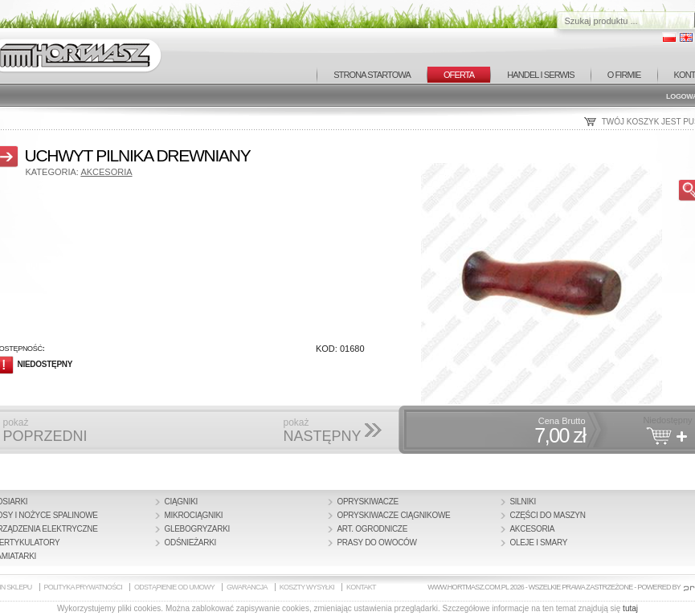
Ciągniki (182, 502)
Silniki (523, 502)
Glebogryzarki (198, 529)
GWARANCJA (247, 587)
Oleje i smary (539, 543)
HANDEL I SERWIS (540, 75)
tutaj (630, 608)
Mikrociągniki (194, 515)
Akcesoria (106, 172)
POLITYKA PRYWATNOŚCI (83, 587)
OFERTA (459, 75)
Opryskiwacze (368, 502)
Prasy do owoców (377, 543)
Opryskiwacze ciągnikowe (394, 515)
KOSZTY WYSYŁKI (307, 587)
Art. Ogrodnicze (373, 529)
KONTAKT (361, 587)
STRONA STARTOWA (372, 75)
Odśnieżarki (191, 543)
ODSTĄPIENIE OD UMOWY (174, 587)
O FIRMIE (624, 75)
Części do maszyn (548, 515)
